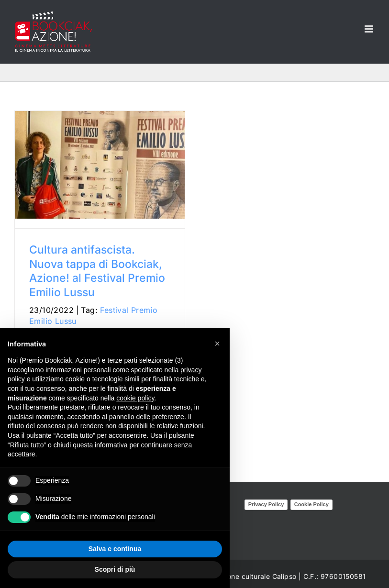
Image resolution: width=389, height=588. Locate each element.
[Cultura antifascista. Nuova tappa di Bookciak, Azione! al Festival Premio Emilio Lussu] (100, 165)
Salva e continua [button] (115, 549)
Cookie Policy (311, 504)
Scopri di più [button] (115, 569)
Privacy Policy (266, 504)
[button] (217, 344)
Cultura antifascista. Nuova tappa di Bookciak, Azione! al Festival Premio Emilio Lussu (97, 271)
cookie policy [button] (135, 398)
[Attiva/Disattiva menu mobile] (370, 29)
